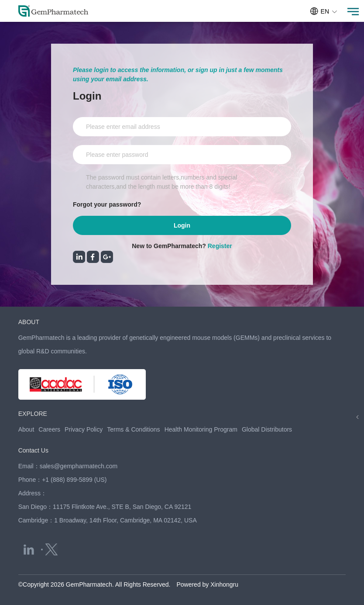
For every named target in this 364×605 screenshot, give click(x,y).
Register (220, 246)
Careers (49, 429)
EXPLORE (33, 414)
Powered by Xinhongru (207, 584)
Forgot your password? (107, 204)
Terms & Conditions (133, 429)
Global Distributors (267, 429)
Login (182, 225)
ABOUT (29, 322)
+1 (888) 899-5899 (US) (74, 480)
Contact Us (33, 450)
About (26, 429)
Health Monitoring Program (201, 429)
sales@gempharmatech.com (79, 466)
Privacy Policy (84, 429)
